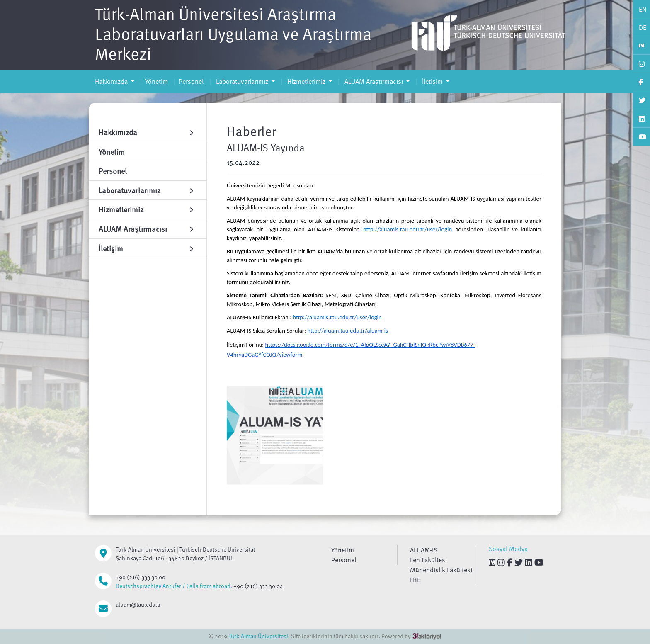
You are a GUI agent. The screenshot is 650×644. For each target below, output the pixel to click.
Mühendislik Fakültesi (441, 570)
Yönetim (156, 81)
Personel (191, 81)
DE (643, 27)
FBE (415, 580)
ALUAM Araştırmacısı (374, 81)
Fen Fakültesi (428, 560)
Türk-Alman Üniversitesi (258, 636)
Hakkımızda (112, 81)
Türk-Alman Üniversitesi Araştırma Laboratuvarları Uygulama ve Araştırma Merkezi (233, 33)
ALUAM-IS (424, 550)
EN (643, 9)
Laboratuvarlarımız (242, 81)
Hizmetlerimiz (306, 81)
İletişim (432, 81)
